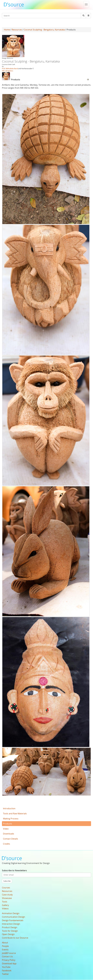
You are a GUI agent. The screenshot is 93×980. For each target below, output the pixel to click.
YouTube (6, 967)
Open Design (8, 934)
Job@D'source (9, 953)
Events (5, 950)
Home (7, 30)
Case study (7, 895)
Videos (5, 909)
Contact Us (7, 956)
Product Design (10, 927)
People (5, 946)
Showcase (7, 898)
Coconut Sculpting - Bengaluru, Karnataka (44, 30)
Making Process (11, 819)
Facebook (7, 971)
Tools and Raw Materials (15, 814)
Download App (9, 963)
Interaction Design (11, 924)
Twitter (5, 974)
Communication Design (13, 917)
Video (6, 829)
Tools (5, 902)
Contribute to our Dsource (15, 938)
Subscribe (7, 881)
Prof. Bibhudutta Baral (10, 68)
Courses (6, 888)
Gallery (5, 905)
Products (7, 824)
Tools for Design (10, 931)
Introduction (9, 808)
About (5, 943)
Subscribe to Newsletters (14, 870)
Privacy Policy (9, 960)
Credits (7, 844)
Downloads (9, 834)
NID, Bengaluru (7, 71)
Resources (17, 30)
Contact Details (10, 839)
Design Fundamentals (13, 920)
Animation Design (11, 913)
